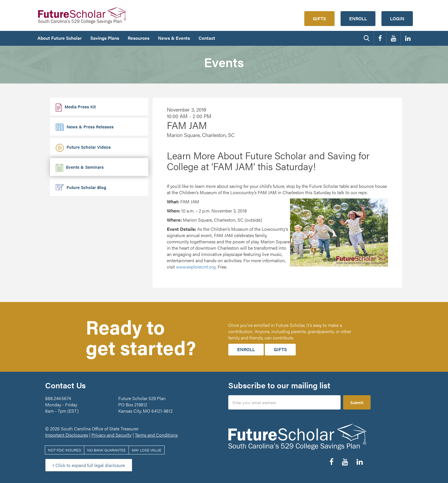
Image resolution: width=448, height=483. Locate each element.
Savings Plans (105, 38)
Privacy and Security (111, 435)
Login (397, 18)
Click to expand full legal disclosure (89, 465)
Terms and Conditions (156, 435)
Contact (207, 38)
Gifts (319, 18)
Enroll (358, 18)
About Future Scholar (60, 38)
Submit (357, 402)
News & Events (174, 38)
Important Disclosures (67, 435)
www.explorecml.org (196, 267)
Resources (139, 38)
